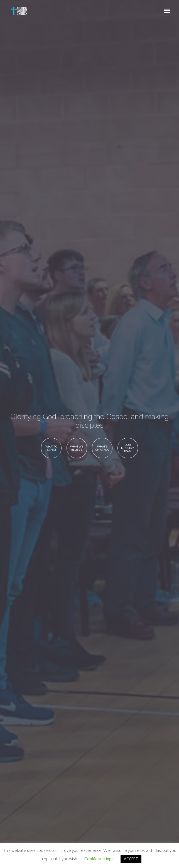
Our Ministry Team (128, 448)
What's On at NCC (102, 448)
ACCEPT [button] (131, 859)
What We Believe (77, 448)
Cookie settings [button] (99, 859)
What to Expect (51, 448)
